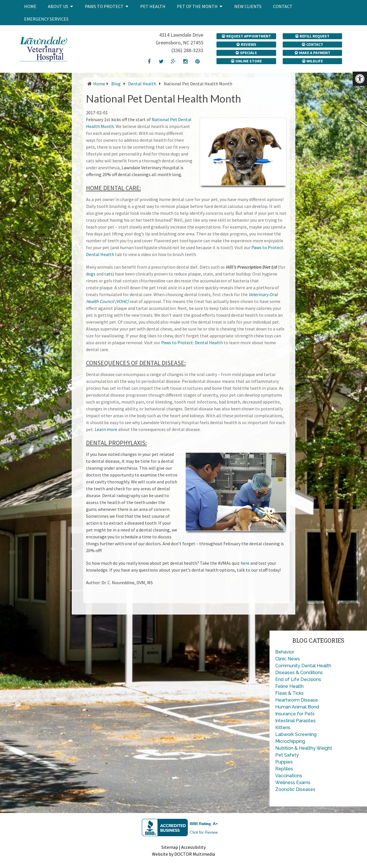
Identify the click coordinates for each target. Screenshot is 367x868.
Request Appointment (246, 36)
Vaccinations (289, 776)
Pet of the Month (197, 6)
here (245, 563)
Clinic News (288, 659)
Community (288, 666)
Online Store (246, 61)
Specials (246, 53)
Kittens (283, 728)
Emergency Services (46, 19)
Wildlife (312, 61)
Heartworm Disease (297, 700)
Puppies (284, 762)
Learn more (106, 429)
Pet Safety (287, 755)
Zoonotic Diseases (295, 789)
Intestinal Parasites (295, 721)
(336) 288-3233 (187, 50)
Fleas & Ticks (289, 693)
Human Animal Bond (297, 707)
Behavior (285, 652)
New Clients (248, 6)
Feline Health (289, 686)
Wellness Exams (293, 783)
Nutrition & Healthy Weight (304, 748)
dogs (91, 274)
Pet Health (153, 6)
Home (30, 6)
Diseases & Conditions (299, 673)
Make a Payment (312, 53)
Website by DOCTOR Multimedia (183, 854)
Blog (116, 84)
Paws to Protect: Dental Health (192, 343)
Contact (283, 6)
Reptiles (284, 769)
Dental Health (142, 84)
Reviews (246, 44)
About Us (58, 6)
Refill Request (312, 36)
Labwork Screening (296, 734)
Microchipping (290, 741)
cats (109, 274)
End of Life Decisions (298, 679)
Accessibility (193, 847)
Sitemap (170, 847)
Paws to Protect (104, 6)
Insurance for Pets (295, 714)
